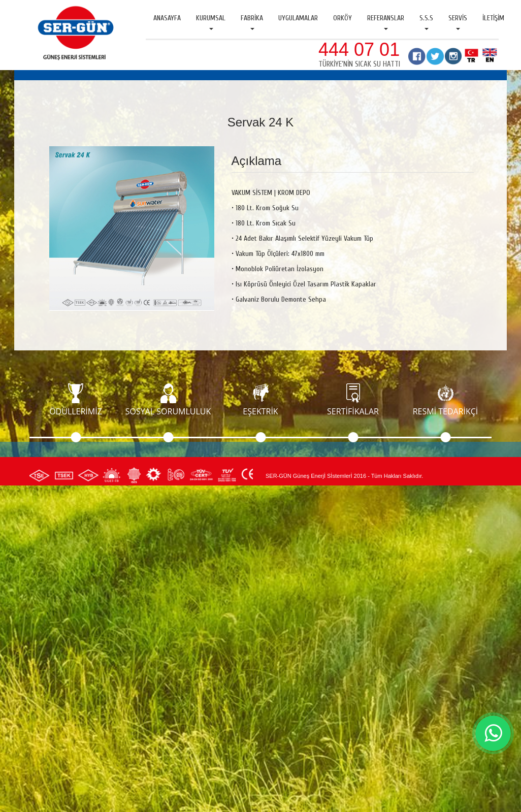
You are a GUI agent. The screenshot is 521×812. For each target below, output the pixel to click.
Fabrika (252, 22)
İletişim (493, 18)
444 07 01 (359, 50)
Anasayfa (167, 18)
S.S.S (426, 22)
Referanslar (386, 22)
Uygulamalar (298, 18)
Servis (458, 22)
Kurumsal (211, 22)
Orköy (343, 18)
